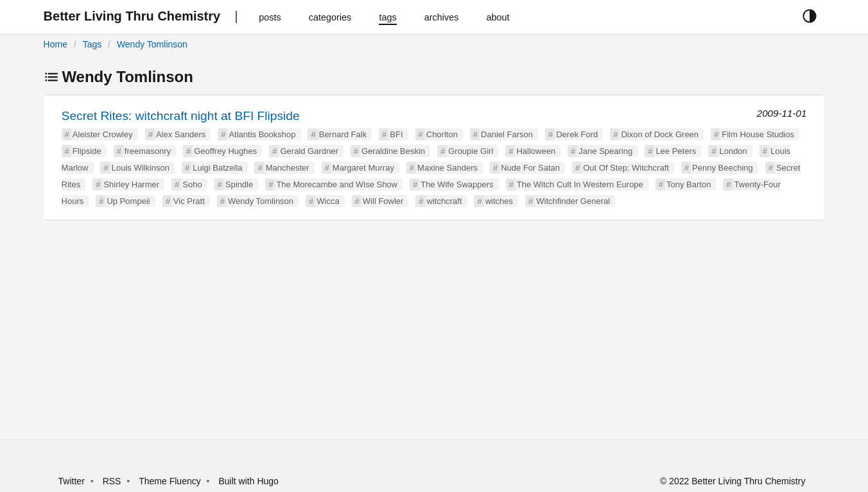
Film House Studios (758, 134)
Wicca (328, 201)
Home (56, 44)
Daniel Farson (507, 134)
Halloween (536, 151)
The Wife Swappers (457, 184)
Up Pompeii (128, 201)
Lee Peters (676, 151)
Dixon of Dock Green (660, 134)
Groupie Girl (471, 151)
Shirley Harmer (131, 184)
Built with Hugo (249, 481)
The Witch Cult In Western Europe (580, 184)
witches (499, 201)
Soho (192, 184)
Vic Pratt (189, 201)
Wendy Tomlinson (152, 44)
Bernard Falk (343, 134)
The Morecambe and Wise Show (337, 184)
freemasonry (148, 151)
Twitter (72, 481)
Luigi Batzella (217, 168)
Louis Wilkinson (141, 168)
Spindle (239, 184)
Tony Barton (689, 184)
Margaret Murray (363, 168)
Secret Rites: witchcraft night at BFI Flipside (181, 116)
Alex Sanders (181, 134)
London (733, 151)
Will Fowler (383, 201)
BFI (396, 134)
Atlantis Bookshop (262, 134)
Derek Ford (577, 134)
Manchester (288, 168)
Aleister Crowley (103, 134)
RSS (112, 481)
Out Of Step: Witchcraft (626, 168)
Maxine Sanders (447, 168)
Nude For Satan (530, 168)
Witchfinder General (573, 201)
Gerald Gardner (309, 151)
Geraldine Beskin (393, 151)
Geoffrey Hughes (225, 151)
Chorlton (442, 134)
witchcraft (445, 201)
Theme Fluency (171, 481)
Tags (92, 44)
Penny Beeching (723, 168)
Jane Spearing (605, 151)
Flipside (87, 151)
